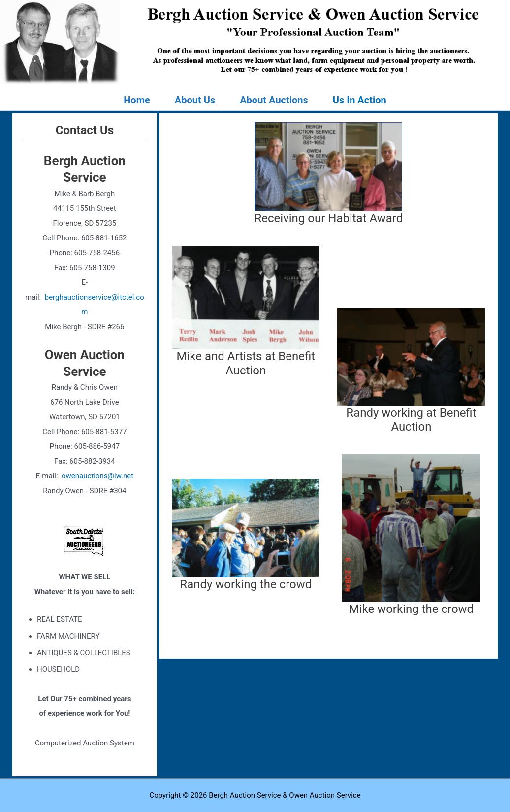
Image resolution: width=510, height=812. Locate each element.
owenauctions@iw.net (97, 476)
